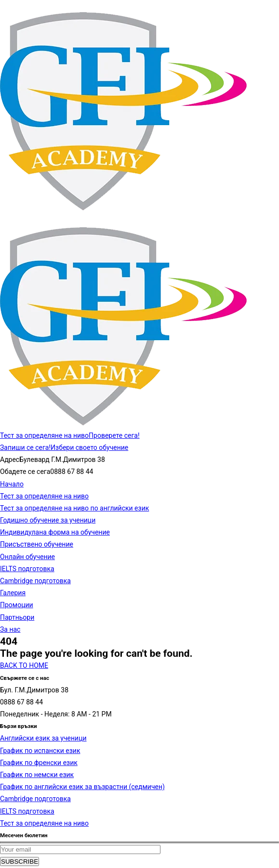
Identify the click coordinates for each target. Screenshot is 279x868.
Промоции (17, 605)
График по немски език (37, 775)
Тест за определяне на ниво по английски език (74, 508)
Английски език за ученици (43, 738)
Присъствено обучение (37, 544)
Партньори (17, 617)
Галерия (13, 593)
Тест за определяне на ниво (44, 496)
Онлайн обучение (27, 557)
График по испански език (40, 751)
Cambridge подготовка (35, 581)
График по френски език (39, 763)
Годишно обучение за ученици (48, 520)
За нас (10, 629)
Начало (12, 484)
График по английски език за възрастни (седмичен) (82, 787)
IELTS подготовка (27, 569)
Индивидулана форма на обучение (55, 532)
